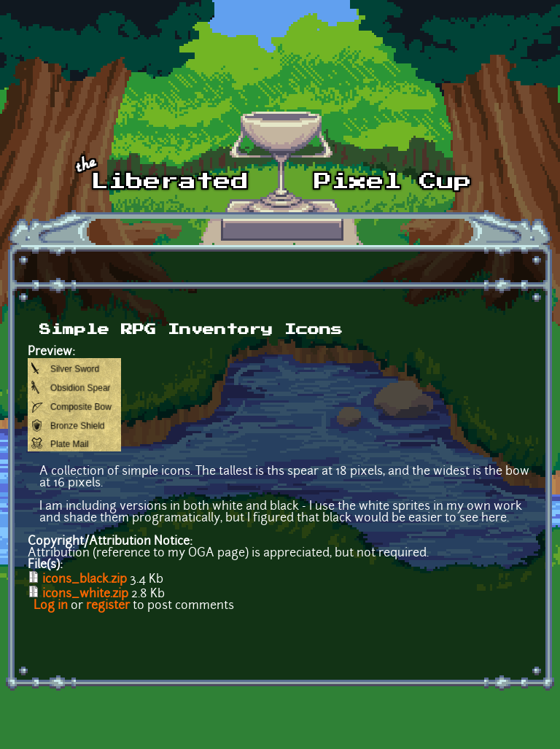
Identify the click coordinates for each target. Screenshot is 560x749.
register (108, 606)
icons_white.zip (85, 594)
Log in (51, 606)
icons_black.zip (85, 580)
